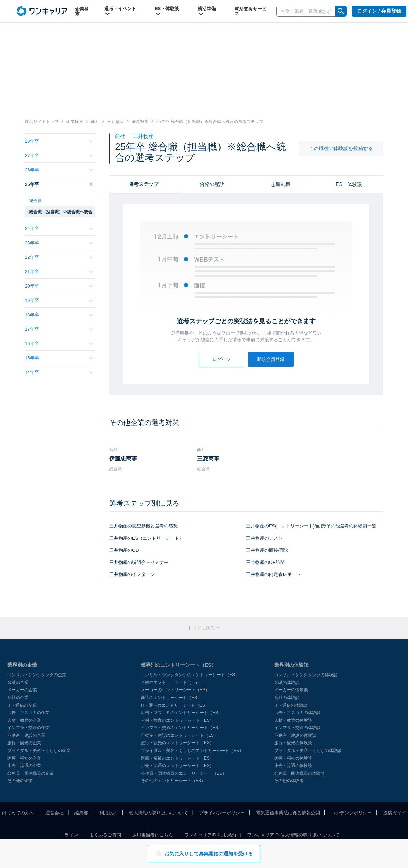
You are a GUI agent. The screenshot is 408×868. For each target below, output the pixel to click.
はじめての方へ (18, 813)
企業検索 (82, 11)
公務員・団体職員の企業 (31, 773)
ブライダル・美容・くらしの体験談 (308, 751)
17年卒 (59, 329)
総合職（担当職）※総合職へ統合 (61, 212)
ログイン (222, 359)
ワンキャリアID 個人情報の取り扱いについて (293, 835)
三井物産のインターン (132, 574)
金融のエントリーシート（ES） (171, 682)
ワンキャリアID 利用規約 (210, 835)
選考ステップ (144, 184)
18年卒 (59, 315)
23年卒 (59, 243)
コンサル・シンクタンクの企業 (37, 675)
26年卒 (59, 170)
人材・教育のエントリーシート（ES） (177, 720)
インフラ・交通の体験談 (297, 728)
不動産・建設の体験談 (295, 735)
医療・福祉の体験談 (293, 758)
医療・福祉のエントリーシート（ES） (177, 758)
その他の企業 (20, 781)
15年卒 (59, 358)
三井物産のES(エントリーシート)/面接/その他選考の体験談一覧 (311, 526)
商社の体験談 (287, 698)
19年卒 (59, 300)
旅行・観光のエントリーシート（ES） (177, 743)
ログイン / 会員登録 (379, 11)
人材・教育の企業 (24, 720)
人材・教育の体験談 (293, 720)
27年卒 (59, 156)
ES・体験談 (167, 11)
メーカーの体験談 (291, 690)
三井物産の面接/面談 (267, 550)
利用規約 (108, 813)
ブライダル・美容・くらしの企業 (39, 751)
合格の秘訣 (212, 184)
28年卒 (59, 141)
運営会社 (54, 813)
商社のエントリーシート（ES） (171, 698)
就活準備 (207, 11)
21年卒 (59, 272)
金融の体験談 (287, 682)
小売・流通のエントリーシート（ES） (177, 766)
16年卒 (59, 344)
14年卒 (59, 372)
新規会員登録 (271, 359)
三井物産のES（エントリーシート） (146, 538)
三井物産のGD (124, 550)
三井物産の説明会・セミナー (139, 562)
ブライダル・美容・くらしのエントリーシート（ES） (192, 751)
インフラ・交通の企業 (28, 728)
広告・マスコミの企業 (28, 713)
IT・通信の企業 (22, 705)
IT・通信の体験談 (291, 705)
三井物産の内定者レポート (274, 574)
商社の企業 (18, 698)
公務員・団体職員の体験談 (300, 773)
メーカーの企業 (22, 690)
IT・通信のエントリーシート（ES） (175, 705)
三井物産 (143, 136)
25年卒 (59, 184)
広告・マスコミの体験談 (297, 713)
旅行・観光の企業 (24, 743)
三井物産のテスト (264, 538)
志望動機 (281, 184)
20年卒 (59, 286)
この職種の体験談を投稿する (341, 148)
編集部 (81, 813)
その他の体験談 (289, 781)
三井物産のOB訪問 (265, 562)
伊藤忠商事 (123, 459)
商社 (121, 136)
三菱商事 (208, 459)
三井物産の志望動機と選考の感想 (143, 526)
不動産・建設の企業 (26, 735)
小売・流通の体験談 (293, 766)
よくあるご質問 (105, 835)
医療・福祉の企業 (24, 758)
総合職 (35, 201)
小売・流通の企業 (24, 766)
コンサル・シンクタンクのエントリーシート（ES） (190, 675)
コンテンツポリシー (351, 813)
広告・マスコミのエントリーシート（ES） (182, 713)
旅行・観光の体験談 (293, 743)
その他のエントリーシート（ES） (173, 781)
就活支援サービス (251, 11)
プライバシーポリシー (222, 813)
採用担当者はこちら (153, 835)
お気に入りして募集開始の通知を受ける (204, 854)
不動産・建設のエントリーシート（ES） (179, 735)
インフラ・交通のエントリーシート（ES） (182, 728)
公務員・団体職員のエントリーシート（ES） (184, 773)
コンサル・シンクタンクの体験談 (306, 675)
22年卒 (59, 257)
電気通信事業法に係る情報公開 (288, 813)
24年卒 (59, 228)
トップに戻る (204, 628)
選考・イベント (120, 11)
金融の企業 (18, 682)
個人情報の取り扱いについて (159, 813)
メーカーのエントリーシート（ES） (175, 690)
